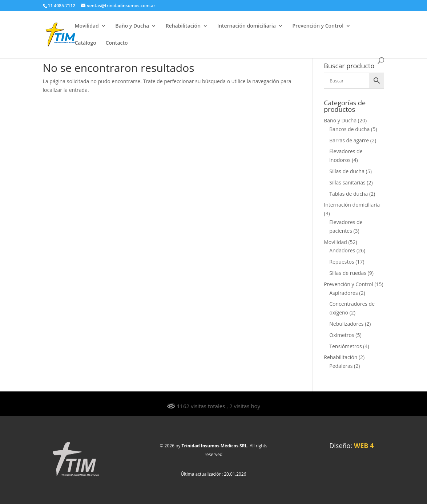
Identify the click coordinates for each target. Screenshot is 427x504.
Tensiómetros (345, 346)
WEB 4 (364, 446)
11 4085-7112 (62, 6)
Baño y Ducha (132, 26)
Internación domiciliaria (247, 26)
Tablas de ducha (349, 194)
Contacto (117, 43)
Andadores (342, 250)
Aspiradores (343, 293)
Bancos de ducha (349, 129)
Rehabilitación (183, 26)
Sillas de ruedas (348, 273)
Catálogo (86, 43)
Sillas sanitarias (347, 182)
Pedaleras (341, 366)
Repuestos (342, 262)
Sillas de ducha (347, 171)
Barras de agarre (349, 140)
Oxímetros (342, 335)
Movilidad (87, 26)
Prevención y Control (318, 26)
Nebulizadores (346, 324)
